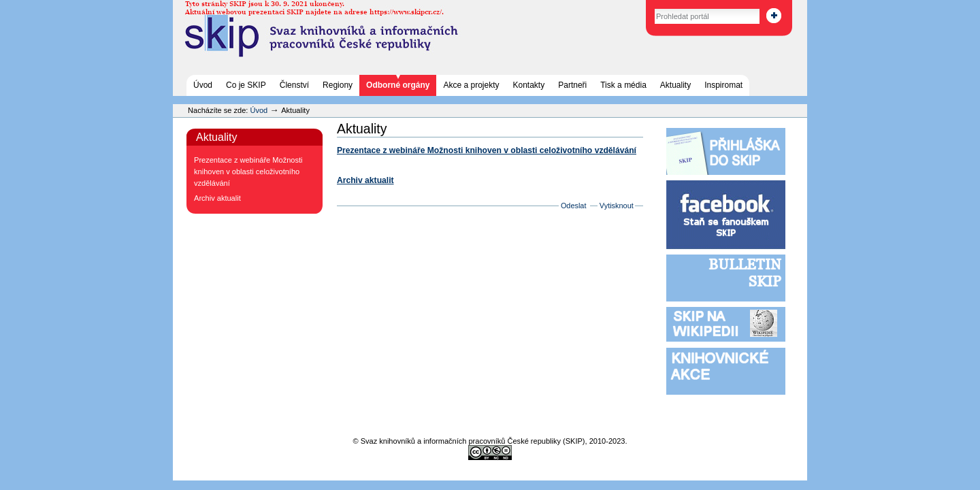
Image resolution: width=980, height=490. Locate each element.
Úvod (203, 85)
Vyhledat (640, 6)
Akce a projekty (471, 85)
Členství (294, 85)
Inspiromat (723, 85)
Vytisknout (617, 206)
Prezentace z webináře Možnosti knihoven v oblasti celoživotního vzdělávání (487, 150)
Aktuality (675, 85)
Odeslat (574, 206)
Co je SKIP (246, 85)
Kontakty (529, 85)
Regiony (338, 85)
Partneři (572, 85)
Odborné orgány (398, 85)
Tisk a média (623, 85)
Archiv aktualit (365, 180)
